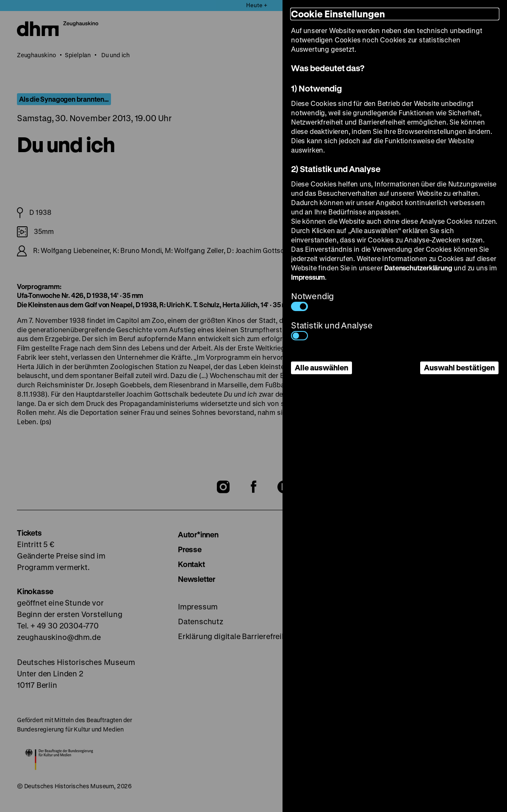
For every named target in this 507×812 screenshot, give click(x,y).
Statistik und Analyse (332, 330)
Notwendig (312, 301)
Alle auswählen (321, 367)
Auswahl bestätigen (459, 367)
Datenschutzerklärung (418, 268)
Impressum (308, 277)
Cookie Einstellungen (338, 14)
